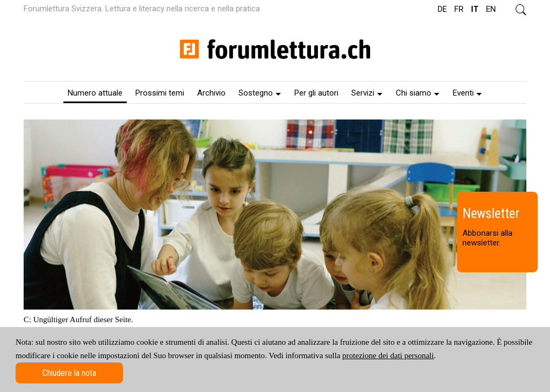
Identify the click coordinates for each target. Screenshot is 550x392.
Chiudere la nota (69, 373)
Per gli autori (316, 93)
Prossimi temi (160, 93)
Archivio (211, 93)
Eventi (467, 93)
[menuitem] (95, 92)
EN (491, 9)
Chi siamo (418, 93)
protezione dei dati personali (388, 355)
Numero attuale (95, 93)
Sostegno (260, 93)
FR (459, 9)
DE (442, 9)
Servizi (367, 93)
